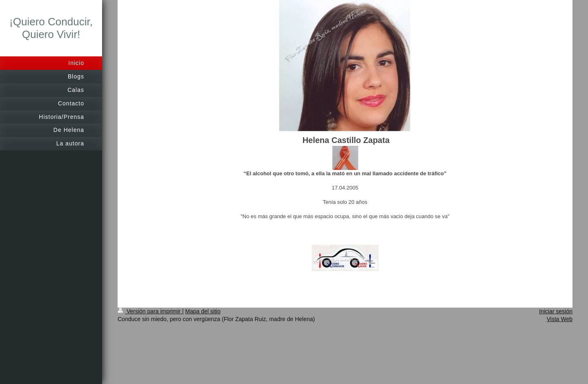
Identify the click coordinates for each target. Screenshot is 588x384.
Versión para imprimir (150, 311)
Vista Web (560, 319)
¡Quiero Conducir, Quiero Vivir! (51, 28)
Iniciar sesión (556, 311)
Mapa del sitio (203, 311)
